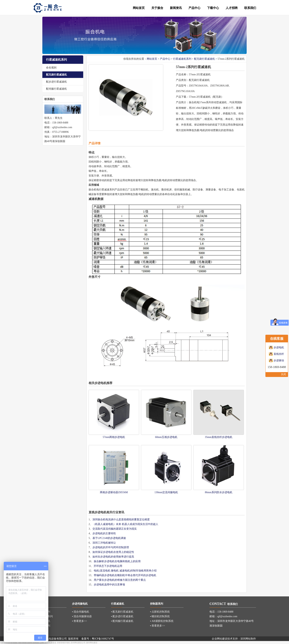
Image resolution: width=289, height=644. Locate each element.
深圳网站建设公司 (78, 643)
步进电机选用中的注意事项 (109, 585)
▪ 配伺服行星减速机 (122, 621)
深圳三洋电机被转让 (104, 543)
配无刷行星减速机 (56, 75)
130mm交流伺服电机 (166, 492)
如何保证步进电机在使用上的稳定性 (113, 552)
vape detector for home (9, 643)
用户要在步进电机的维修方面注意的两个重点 (120, 580)
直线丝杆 (279, 354)
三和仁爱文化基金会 (48, 643)
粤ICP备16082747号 (103, 639)
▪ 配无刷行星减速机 (122, 612)
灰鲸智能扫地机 (64, 643)
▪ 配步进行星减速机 (122, 616)
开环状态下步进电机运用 (108, 566)
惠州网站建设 (92, 643)
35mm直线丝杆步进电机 (219, 437)
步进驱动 (279, 360)
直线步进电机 (98, 512)
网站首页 (152, 59)
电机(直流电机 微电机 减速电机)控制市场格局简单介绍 (125, 571)
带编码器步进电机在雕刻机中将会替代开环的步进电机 (125, 575)
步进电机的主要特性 (104, 533)
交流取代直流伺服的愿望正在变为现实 (115, 529)
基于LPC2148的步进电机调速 (109, 538)
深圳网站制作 (248, 639)
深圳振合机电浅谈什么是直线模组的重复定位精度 (121, 519)
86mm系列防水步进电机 (219, 492)
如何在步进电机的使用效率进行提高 (113, 557)
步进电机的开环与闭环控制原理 (111, 547)
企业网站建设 (220, 639)
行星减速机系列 (182, 59)
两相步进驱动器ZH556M (114, 492)
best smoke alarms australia (29, 643)
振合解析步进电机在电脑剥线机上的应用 (117, 561)
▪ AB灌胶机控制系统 (162, 621)
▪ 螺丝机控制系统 (160, 616)
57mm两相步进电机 (114, 437)
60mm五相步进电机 (166, 437)
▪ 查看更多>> (79, 621)
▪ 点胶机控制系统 (160, 612)
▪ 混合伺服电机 (81, 612)
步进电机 (279, 347)
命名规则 (51, 68)
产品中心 (165, 59)
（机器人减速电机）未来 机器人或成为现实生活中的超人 (125, 524)
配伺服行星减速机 (56, 89)
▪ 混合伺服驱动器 (82, 616)
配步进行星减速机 (56, 82)
